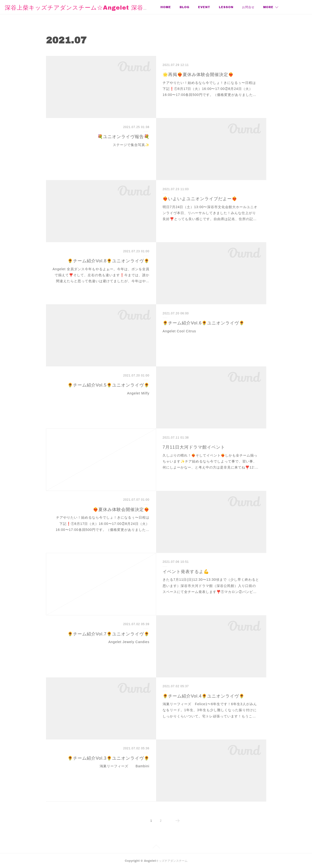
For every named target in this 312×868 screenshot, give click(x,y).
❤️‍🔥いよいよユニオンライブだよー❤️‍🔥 (200, 199)
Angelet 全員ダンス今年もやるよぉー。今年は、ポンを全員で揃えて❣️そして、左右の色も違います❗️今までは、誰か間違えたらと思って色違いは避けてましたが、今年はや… (101, 275)
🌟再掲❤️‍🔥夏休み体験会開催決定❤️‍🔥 (198, 75)
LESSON (226, 7)
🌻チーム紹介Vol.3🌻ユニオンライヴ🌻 (108, 758)
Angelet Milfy (138, 393)
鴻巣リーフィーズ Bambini (125, 766)
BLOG (184, 7)
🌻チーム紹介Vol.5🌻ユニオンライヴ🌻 (108, 385)
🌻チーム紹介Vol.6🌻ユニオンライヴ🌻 (204, 323)
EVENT (204, 7)
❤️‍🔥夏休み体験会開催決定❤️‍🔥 (121, 510)
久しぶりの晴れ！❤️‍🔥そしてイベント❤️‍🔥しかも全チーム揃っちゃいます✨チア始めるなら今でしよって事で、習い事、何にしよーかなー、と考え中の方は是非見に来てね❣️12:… (210, 461)
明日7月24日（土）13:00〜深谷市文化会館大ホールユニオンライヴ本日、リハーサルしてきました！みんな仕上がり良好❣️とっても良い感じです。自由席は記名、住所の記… (210, 213)
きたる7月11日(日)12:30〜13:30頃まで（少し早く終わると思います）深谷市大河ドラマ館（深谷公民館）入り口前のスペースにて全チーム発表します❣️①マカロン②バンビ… (211, 586)
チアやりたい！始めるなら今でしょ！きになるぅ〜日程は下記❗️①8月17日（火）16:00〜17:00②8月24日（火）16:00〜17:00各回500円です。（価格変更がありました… (209, 89)
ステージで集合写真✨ (131, 145)
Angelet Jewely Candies (129, 642)
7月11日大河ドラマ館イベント (194, 447)
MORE (268, 7)
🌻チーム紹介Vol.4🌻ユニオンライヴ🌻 (204, 696)
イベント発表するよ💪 (186, 572)
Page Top (156, 847)
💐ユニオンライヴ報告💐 (123, 137)
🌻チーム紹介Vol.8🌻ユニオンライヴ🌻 (108, 261)
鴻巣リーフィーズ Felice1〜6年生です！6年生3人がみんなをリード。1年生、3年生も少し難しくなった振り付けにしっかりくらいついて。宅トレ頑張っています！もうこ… (210, 710)
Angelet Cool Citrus (179, 331)
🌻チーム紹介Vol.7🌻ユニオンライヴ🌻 (108, 634)
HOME (166, 7)
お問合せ (248, 7)
